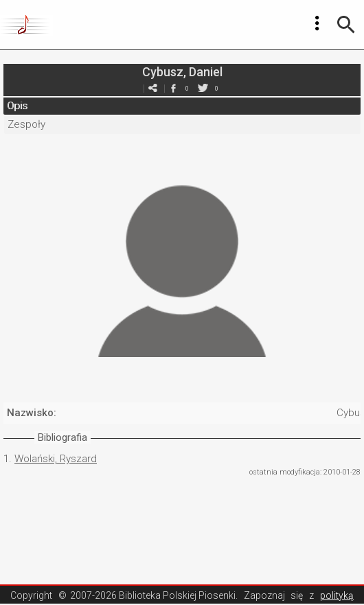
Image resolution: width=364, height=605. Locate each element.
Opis (17, 106)
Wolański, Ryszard (56, 459)
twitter (203, 88)
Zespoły (26, 124)
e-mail (152, 88)
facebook (173, 88)
